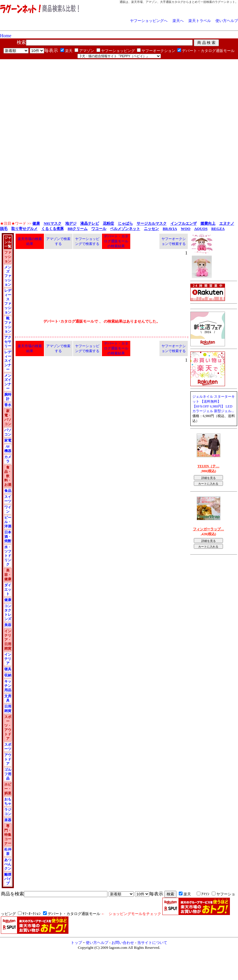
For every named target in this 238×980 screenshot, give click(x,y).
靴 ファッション (8, 325)
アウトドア (8, 759)
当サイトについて (152, 943)
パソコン (8, 432)
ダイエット (8, 590)
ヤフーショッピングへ (149, 21)
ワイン (8, 509)
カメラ (8, 459)
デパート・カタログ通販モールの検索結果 (116, 241)
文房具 (8, 698)
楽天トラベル (200, 21)
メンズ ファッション (8, 276)
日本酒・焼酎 (8, 537)
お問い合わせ (123, 943)
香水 (8, 405)
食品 (8, 491)
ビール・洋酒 (8, 522)
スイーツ (8, 499)
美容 (8, 625)
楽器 (8, 820)
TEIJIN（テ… (208, 466)
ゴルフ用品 (8, 774)
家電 (8, 440)
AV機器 (8, 449)
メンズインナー (8, 382)
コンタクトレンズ (8, 612)
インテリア (8, 659)
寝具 (8, 669)
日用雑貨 (8, 709)
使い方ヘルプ (227, 21)
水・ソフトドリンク (8, 556)
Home (6, 36)
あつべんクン (8, 864)
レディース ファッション (8, 301)
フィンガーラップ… (209, 529)
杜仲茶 (8, 852)
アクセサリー (8, 342)
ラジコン (8, 812)
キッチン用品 (8, 686)
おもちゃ (8, 801)
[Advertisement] (68, 100)
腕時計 (8, 397)
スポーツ (8, 747)
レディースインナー (8, 361)
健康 (8, 600)
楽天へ (178, 21)
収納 (8, 675)
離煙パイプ (8, 879)
